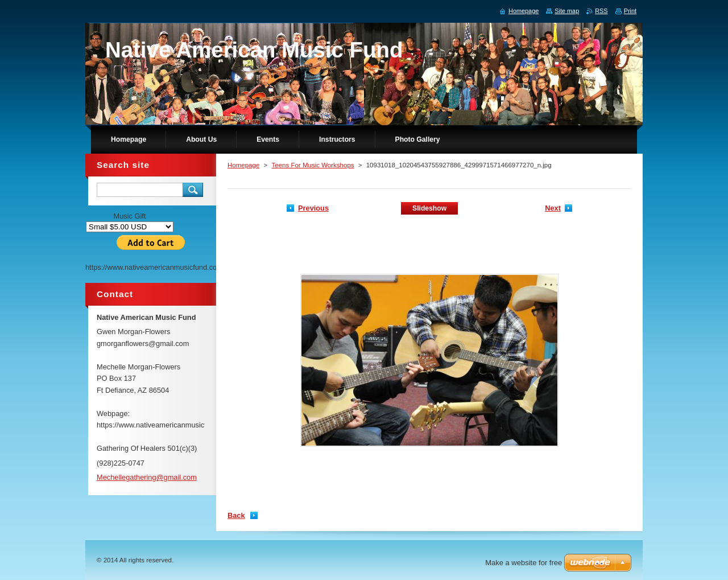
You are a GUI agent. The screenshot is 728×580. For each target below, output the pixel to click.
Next (553, 208)
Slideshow (429, 208)
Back (236, 515)
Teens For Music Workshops (313, 165)
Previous (313, 208)
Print (630, 11)
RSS (601, 11)
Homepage (243, 165)
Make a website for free (524, 563)
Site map (567, 11)
